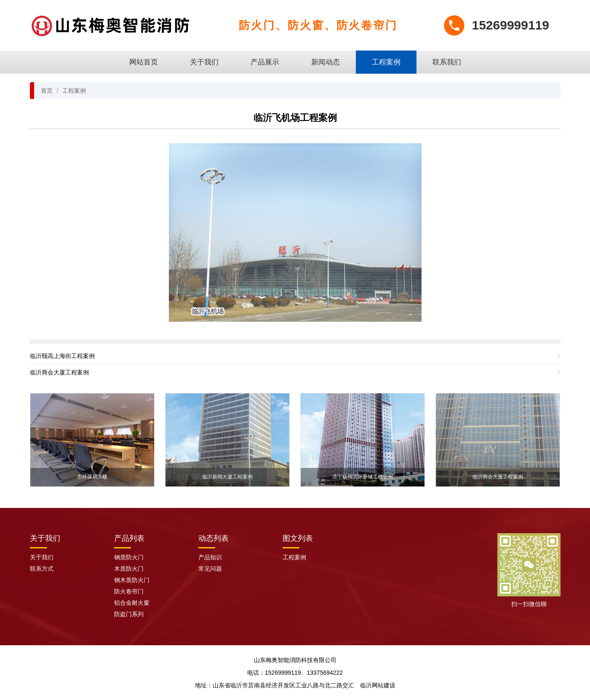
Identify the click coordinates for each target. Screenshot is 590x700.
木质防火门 (129, 569)
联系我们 (447, 62)
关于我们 (204, 62)
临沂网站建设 (378, 685)
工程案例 (386, 62)
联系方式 (42, 569)
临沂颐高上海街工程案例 (62, 356)
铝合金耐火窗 (132, 603)
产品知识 (210, 557)
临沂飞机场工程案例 (295, 118)
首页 (47, 91)
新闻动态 (326, 62)
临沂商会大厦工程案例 (59, 372)
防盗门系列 (129, 614)
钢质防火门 (129, 557)
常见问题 (210, 569)
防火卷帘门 (129, 591)
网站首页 (144, 62)
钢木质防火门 (132, 580)
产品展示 (265, 62)
